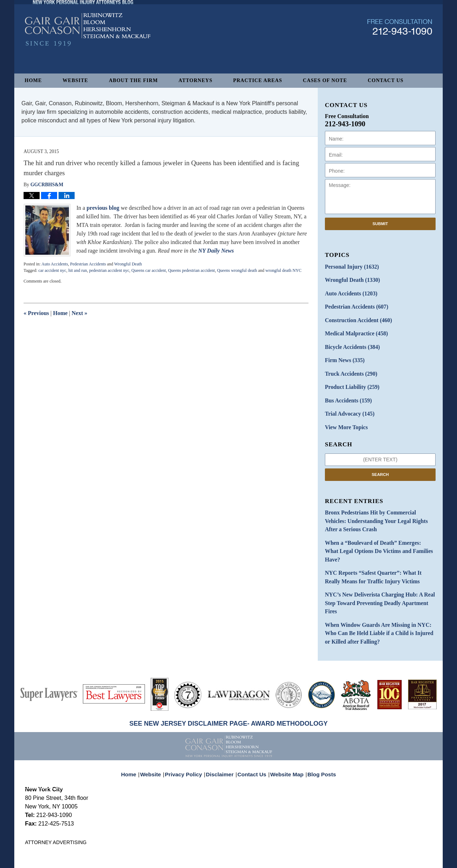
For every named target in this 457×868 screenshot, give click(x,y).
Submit (380, 224)
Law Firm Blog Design (398, 859)
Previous (36, 313)
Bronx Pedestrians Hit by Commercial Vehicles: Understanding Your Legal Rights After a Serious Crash (377, 508)
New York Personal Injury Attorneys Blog (88, 50)
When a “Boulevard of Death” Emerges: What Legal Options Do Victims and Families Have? (374, 532)
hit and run (77, 270)
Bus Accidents (346, 391)
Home (33, 80)
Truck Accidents (348, 366)
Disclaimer (222, 731)
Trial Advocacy (347, 404)
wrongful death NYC (283, 270)
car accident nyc (52, 270)
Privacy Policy (189, 731)
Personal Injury (349, 266)
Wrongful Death (128, 264)
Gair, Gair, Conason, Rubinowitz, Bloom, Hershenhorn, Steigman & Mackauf (142, 859)
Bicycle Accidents (350, 341)
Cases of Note (325, 80)
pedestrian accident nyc (109, 270)
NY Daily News (216, 251)
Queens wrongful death (237, 270)
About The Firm (133, 80)
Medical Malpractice (353, 329)
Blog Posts (318, 731)
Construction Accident (355, 316)
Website (75, 80)
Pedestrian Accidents (88, 264)
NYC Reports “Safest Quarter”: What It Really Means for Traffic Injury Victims (376, 552)
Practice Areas (258, 80)
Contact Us (386, 80)
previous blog (104, 208)
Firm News (343, 354)
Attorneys (195, 80)
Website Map (285, 731)
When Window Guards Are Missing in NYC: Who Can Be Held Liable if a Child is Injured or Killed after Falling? (378, 596)
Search (380, 463)
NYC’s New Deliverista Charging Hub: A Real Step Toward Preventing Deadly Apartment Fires (380, 572)
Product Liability (349, 379)
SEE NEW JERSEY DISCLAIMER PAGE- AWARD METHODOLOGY (228, 685)
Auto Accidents (55, 264)
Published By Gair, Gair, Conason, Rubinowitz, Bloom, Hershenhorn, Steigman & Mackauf (400, 48)
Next (80, 313)
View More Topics (344, 416)
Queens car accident (149, 270)
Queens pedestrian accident (192, 270)
